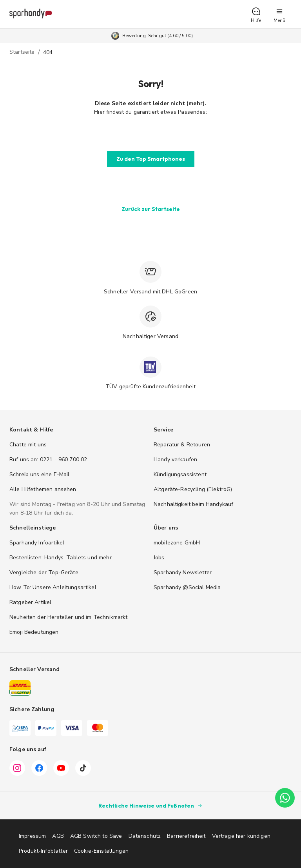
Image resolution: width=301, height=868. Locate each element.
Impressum (32, 836)
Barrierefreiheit (186, 836)
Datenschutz (145, 836)
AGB (58, 836)
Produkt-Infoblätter (43, 851)
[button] (256, 14)
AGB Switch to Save (96, 836)
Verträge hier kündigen (241, 836)
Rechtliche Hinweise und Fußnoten (151, 806)
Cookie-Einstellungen (101, 851)
